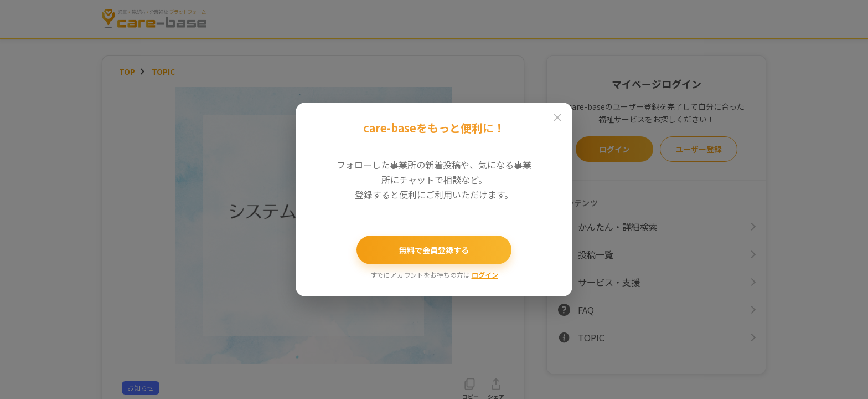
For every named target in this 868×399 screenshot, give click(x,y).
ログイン (485, 275)
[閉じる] (557, 117)
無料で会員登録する (434, 250)
